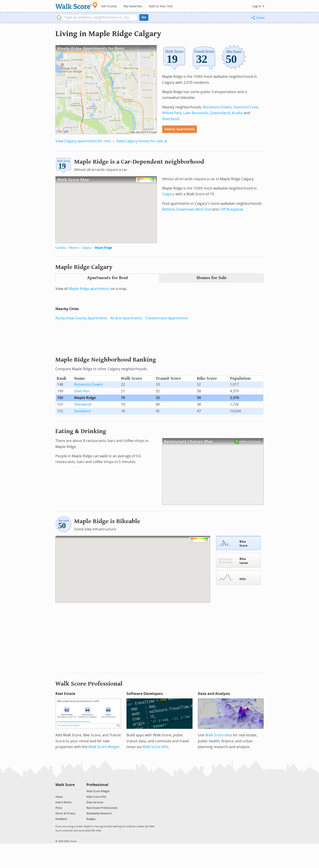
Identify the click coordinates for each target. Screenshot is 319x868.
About (59, 797)
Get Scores (109, 6)
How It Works (63, 802)
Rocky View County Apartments (81, 318)
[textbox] (100, 18)
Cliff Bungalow (231, 209)
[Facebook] (65, 791)
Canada (60, 248)
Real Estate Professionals (102, 808)
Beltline (168, 209)
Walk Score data (219, 735)
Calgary (86, 248)
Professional (97, 785)
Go (144, 17)
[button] (59, 18)
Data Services (95, 802)
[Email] (72, 791)
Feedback (61, 819)
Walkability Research (99, 813)
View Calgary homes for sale (140, 141)
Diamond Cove (246, 107)
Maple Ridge (103, 248)
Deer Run (82, 391)
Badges (91, 819)
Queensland (220, 113)
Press (59, 808)
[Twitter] (58, 791)
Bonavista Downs (217, 107)
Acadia (237, 113)
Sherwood (83, 404)
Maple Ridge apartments (89, 289)
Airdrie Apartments (126, 318)
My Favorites (133, 6)
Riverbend (171, 119)
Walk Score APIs (155, 747)
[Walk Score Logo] (77, 5)
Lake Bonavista (196, 113)
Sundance (83, 411)
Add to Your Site (161, 6)
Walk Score (65, 785)
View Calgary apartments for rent (83, 141)
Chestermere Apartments (167, 318)
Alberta (73, 248)
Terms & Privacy (65, 813)
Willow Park (172, 113)
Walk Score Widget (104, 747)
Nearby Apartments (180, 129)
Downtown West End (194, 209)
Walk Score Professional (89, 684)
